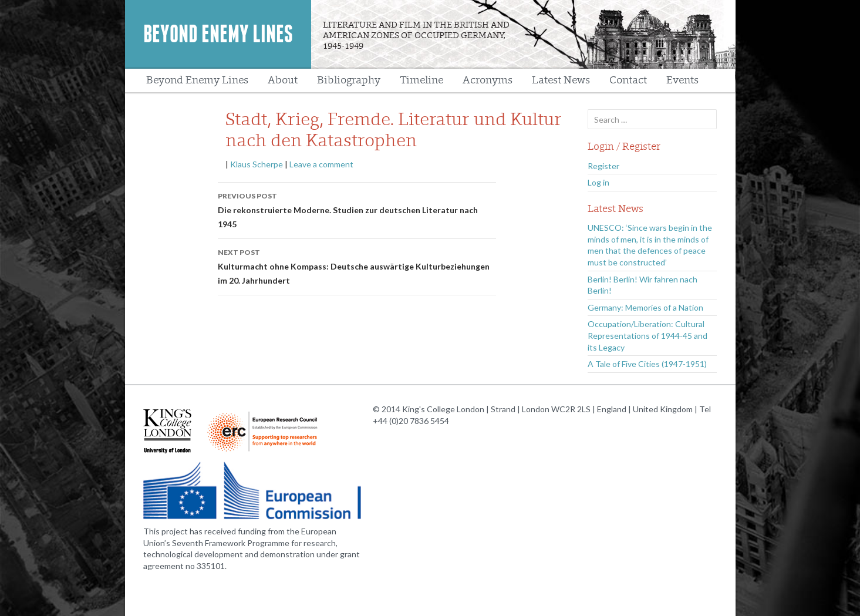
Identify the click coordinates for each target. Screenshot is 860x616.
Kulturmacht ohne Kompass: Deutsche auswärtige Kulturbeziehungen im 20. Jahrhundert (357, 265)
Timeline (421, 80)
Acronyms (488, 80)
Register (603, 166)
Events (682, 80)
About (283, 80)
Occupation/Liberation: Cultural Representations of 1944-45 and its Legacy (647, 335)
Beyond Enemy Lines (218, 34)
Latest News (561, 80)
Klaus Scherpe (257, 164)
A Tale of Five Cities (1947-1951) (647, 364)
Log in (598, 182)
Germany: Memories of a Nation (645, 307)
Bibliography (349, 80)
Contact (628, 80)
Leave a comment (321, 164)
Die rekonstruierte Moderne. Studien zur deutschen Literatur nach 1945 (357, 209)
